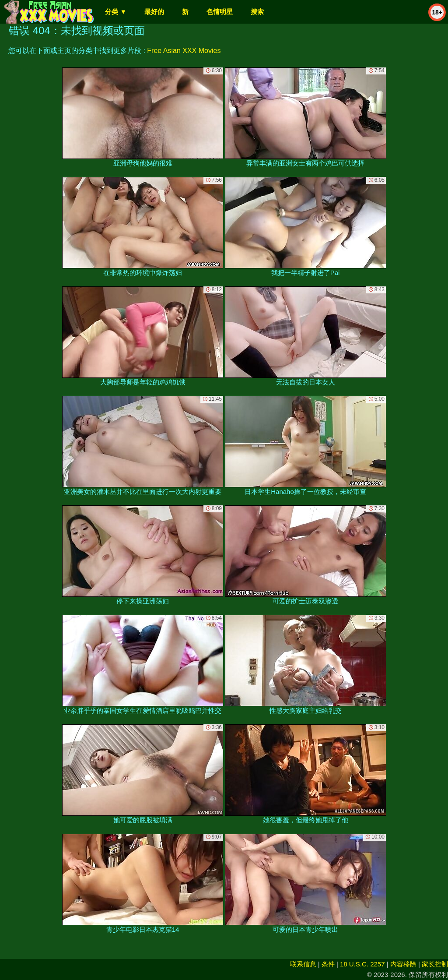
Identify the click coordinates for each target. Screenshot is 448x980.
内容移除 (403, 964)
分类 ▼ (116, 12)
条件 (328, 964)
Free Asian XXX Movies (184, 51)
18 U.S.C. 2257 (362, 964)
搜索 (257, 12)
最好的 (154, 12)
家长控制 (435, 964)
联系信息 (303, 964)
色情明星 (220, 12)
